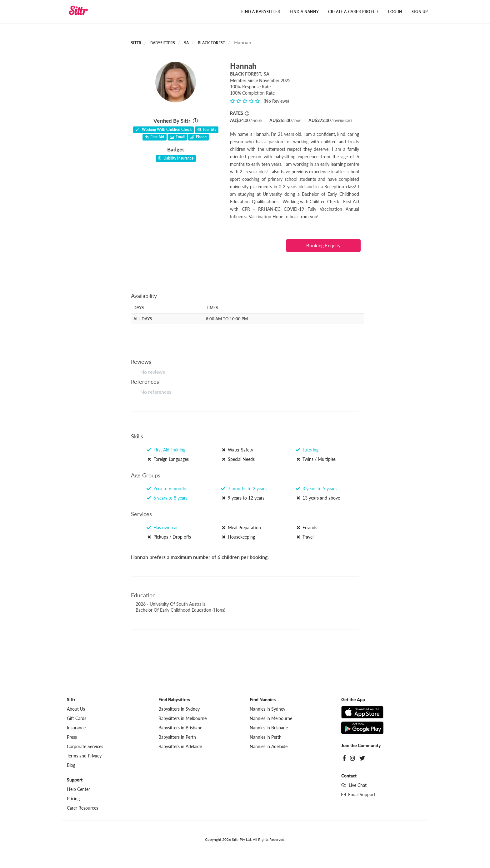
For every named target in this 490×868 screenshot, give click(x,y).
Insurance (76, 728)
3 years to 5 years (316, 489)
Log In (395, 12)
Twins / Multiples (316, 459)
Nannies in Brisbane (269, 728)
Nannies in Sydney (267, 709)
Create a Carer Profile (353, 12)
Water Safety (237, 450)
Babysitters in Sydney (179, 709)
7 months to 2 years (244, 489)
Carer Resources (82, 808)
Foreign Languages (168, 459)
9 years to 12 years (243, 498)
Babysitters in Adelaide (180, 747)
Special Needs (238, 459)
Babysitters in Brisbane (180, 728)
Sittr (136, 43)
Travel (305, 537)
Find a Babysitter (261, 12)
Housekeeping (238, 537)
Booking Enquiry (323, 245)
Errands (306, 528)
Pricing (73, 799)
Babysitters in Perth (177, 737)
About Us (76, 709)
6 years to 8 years (167, 498)
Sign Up (420, 12)
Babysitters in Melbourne (182, 719)
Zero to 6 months (167, 489)
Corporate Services (85, 747)
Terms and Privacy (84, 756)
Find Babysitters (174, 700)
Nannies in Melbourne (271, 719)
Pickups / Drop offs (169, 537)
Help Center (78, 789)
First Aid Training (166, 450)
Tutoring (307, 450)
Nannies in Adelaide (269, 747)
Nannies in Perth (266, 737)
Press (72, 737)
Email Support (358, 795)
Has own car (162, 528)
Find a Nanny (304, 12)
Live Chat (354, 785)
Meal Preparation (241, 528)
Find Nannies (263, 700)
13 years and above (318, 498)
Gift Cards (77, 719)
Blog (71, 765)
